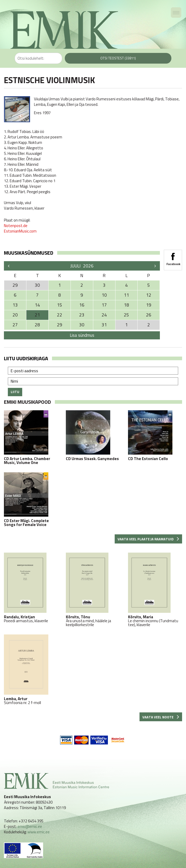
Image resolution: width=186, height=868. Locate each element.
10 (104, 295)
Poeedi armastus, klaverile (31, 588)
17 (104, 305)
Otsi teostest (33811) (118, 58)
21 (37, 315)
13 (15, 305)
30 (82, 325)
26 (149, 315)
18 (126, 305)
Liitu (15, 392)
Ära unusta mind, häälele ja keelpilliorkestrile (93, 590)
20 (15, 315)
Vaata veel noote (161, 717)
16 (82, 305)
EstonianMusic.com (20, 231)
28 (37, 325)
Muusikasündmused (29, 253)
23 (82, 315)
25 (126, 315)
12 (149, 295)
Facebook (173, 258)
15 (60, 305)
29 (60, 325)
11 (126, 295)
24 (104, 315)
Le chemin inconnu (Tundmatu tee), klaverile (155, 590)
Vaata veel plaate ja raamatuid (148, 539)
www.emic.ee (39, 832)
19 (149, 305)
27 (15, 325)
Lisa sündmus (82, 335)
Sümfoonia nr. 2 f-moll (31, 670)
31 (104, 325)
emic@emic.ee (30, 826)
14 (37, 305)
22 (60, 315)
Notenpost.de (16, 226)
